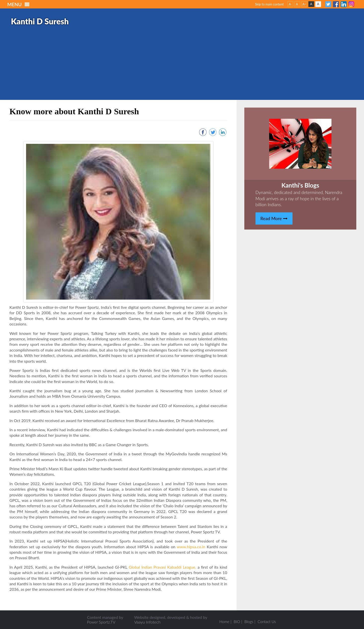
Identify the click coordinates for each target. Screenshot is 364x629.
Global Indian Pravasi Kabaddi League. (163, 567)
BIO (237, 622)
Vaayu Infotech (146, 622)
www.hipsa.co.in (192, 547)
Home (223, 622)
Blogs (249, 622)
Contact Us (268, 622)
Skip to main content (269, 4)
